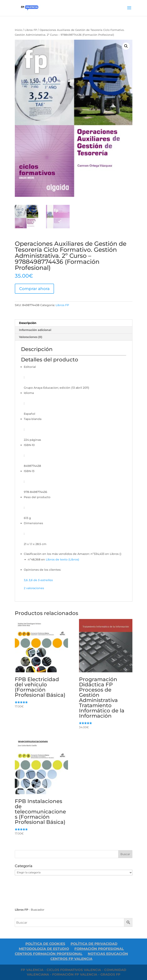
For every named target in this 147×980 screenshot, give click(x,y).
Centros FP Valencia (71, 959)
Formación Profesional (99, 949)
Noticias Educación (108, 954)
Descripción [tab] (28, 323)
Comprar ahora (34, 289)
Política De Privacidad (94, 944)
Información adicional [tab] (35, 330)
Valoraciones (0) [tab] (31, 337)
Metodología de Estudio (44, 949)
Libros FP (31, 30)
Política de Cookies (45, 944)
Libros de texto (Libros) (62, 559)
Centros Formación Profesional (49, 954)
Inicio (18, 30)
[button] (126, 46)
